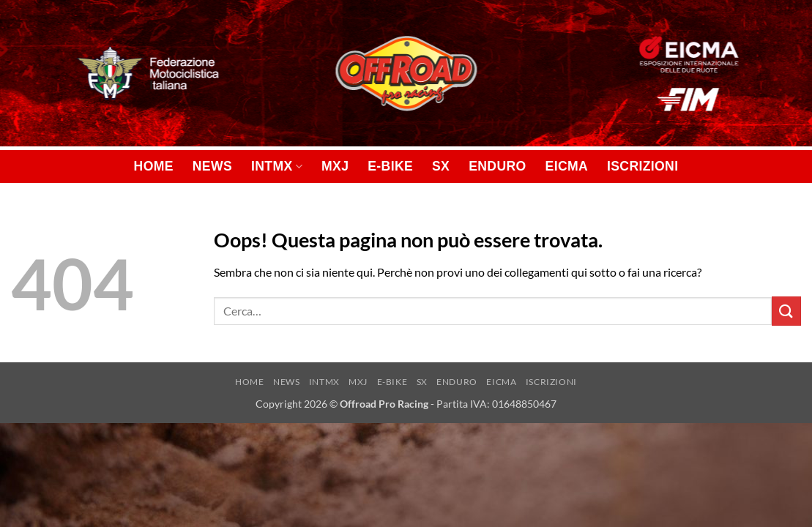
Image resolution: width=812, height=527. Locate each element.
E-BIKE (390, 166)
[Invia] (786, 311)
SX (441, 166)
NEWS (212, 166)
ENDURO (497, 166)
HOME (154, 166)
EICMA (567, 166)
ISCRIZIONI (642, 166)
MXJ (335, 166)
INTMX (277, 166)
